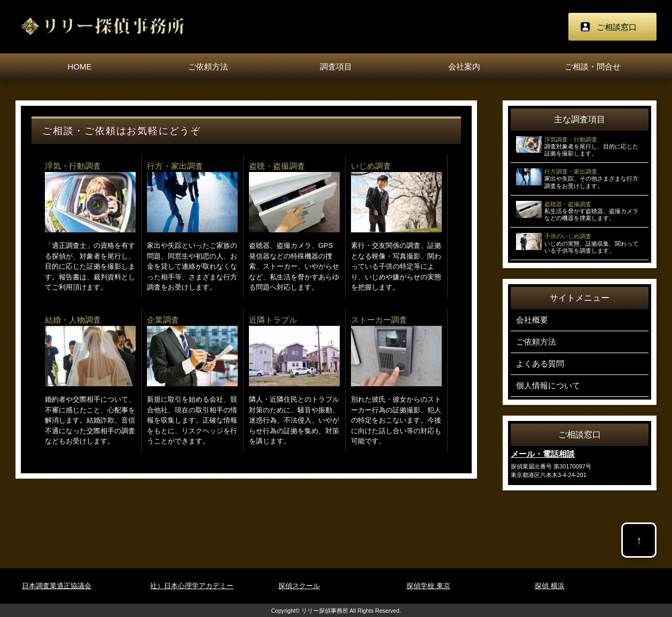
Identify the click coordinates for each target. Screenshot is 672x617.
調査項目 (336, 67)
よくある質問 (540, 364)
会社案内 (464, 67)
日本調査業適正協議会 (57, 586)
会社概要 (532, 320)
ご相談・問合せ (593, 67)
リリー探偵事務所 (325, 611)
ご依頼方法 (208, 67)
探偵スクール (299, 586)
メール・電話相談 (543, 454)
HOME (80, 67)
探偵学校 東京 (428, 586)
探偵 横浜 (550, 586)
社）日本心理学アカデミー (192, 586)
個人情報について (548, 385)
